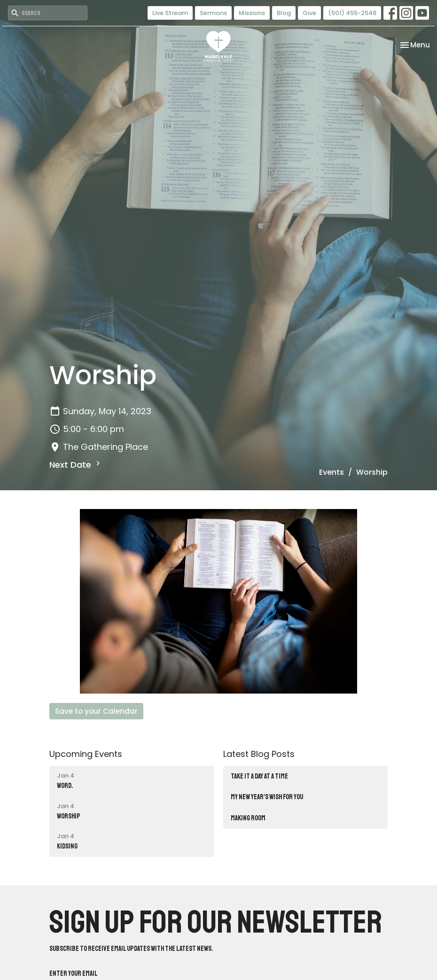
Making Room (248, 818)
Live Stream (170, 13)
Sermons (213, 13)
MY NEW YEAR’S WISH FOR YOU (267, 797)
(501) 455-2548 (352, 13)
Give (309, 13)
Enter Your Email (74, 974)
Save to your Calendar (96, 711)
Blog (284, 13)
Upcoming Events (86, 754)
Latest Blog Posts (259, 754)
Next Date (76, 465)
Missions (252, 13)
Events (332, 472)
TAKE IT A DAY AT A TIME (259, 776)
